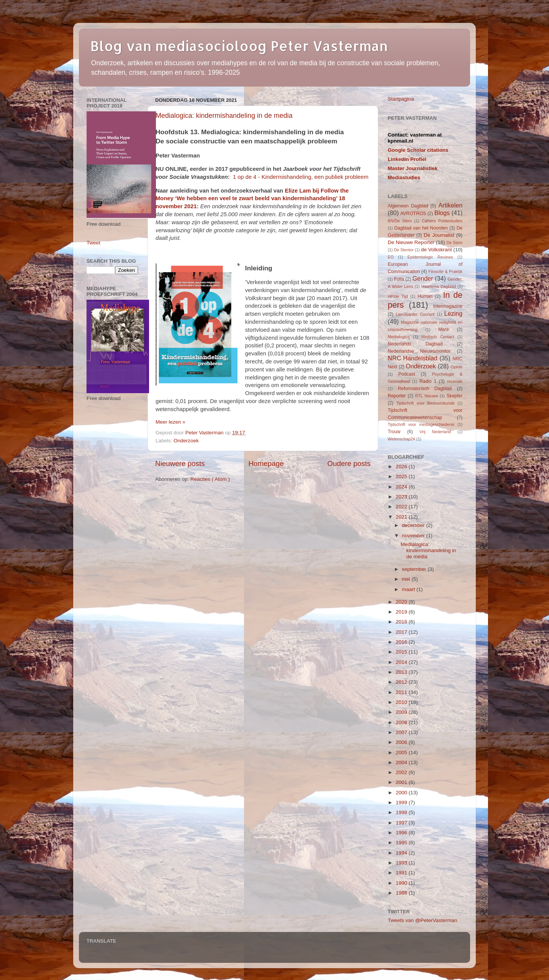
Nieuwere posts (180, 463)
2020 (402, 602)
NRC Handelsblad (413, 358)
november (414, 536)
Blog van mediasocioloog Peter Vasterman (239, 46)
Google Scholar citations (418, 150)
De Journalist (439, 235)
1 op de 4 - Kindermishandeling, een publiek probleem (301, 177)
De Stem (454, 243)
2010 (402, 702)
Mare (444, 329)
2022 (402, 507)
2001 (402, 782)
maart (409, 589)
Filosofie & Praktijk (445, 272)
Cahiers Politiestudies (442, 221)
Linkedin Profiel (407, 159)
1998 (402, 812)
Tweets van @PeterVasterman (422, 920)
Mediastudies (404, 178)
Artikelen (450, 205)
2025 (402, 476)
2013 (402, 672)
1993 (402, 863)
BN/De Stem (400, 221)
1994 (402, 853)
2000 (402, 793)
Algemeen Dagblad (408, 206)
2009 (402, 712)
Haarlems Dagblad (439, 286)
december (414, 525)
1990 (402, 883)
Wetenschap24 (401, 439)
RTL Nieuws (427, 396)
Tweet (93, 243)
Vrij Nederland (435, 432)
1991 (402, 873)
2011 (402, 692)
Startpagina (401, 99)
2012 (402, 682)
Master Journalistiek (413, 168)
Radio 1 (428, 381)
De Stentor (404, 250)
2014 (402, 662)
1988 (402, 893)
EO (391, 257)
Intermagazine (448, 306)
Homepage (266, 463)
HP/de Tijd (398, 296)
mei (407, 579)
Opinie (457, 367)
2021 (402, 517)
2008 (402, 722)
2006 (402, 742)
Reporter (397, 396)
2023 (402, 497)
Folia (399, 279)
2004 (402, 762)
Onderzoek (186, 441)
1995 (402, 843)
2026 (402, 467)
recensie (455, 381)
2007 (402, 732)
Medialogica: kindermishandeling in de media (224, 116)
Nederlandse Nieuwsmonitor (419, 351)
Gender (423, 278)
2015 (402, 652)
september (415, 569)
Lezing (453, 313)
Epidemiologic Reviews (430, 257)
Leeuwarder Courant (415, 314)
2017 (402, 632)
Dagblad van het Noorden (421, 228)
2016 (402, 642)
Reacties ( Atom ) (210, 479)
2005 (402, 753)
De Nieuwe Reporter (411, 242)
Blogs (442, 213)
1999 (402, 802)
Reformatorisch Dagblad (425, 389)
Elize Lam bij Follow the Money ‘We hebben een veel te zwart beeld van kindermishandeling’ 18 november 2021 (252, 199)
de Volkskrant (436, 250)
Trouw (394, 432)
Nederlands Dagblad (415, 344)
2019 (402, 612)
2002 (402, 772)
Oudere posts (349, 463)
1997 (402, 823)
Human (425, 296)
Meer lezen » (170, 422)
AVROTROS (413, 214)
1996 (402, 833)
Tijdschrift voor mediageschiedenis (421, 424)
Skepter (454, 396)
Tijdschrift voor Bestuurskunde (425, 403)
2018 (402, 622)
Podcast (407, 374)
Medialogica (399, 337)
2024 (402, 487)
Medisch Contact (438, 337)
